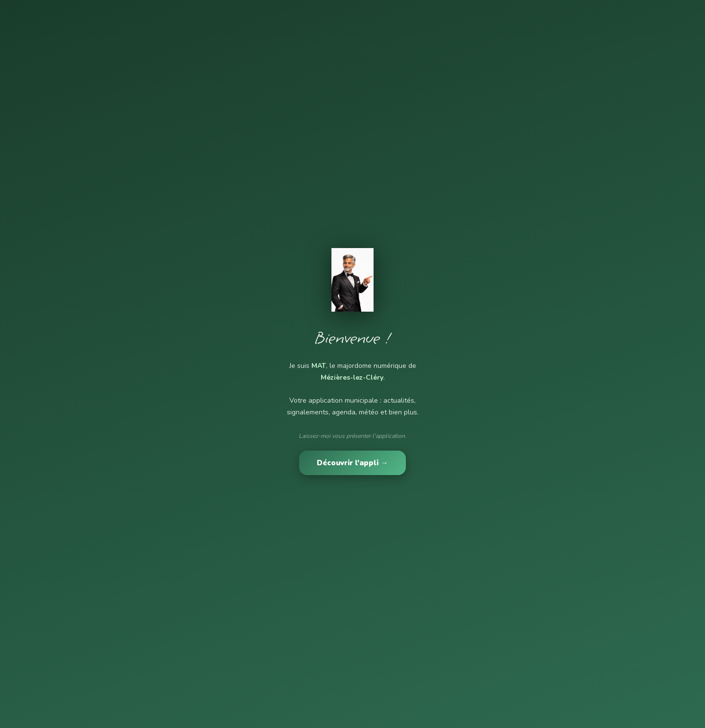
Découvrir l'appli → (352, 463)
